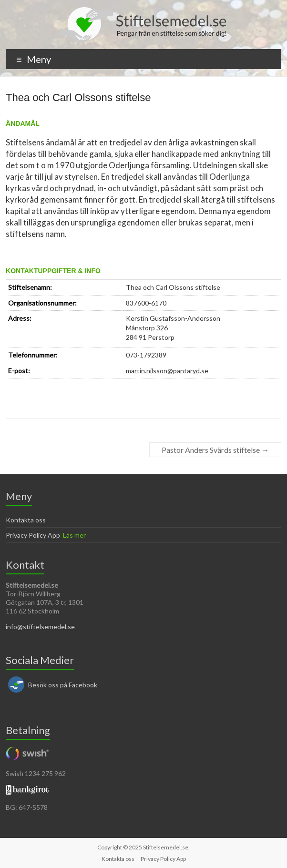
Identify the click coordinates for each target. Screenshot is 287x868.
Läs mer (74, 535)
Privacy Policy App (33, 535)
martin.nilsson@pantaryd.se (167, 371)
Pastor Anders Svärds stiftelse (215, 450)
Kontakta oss (26, 520)
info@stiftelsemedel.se (40, 627)
